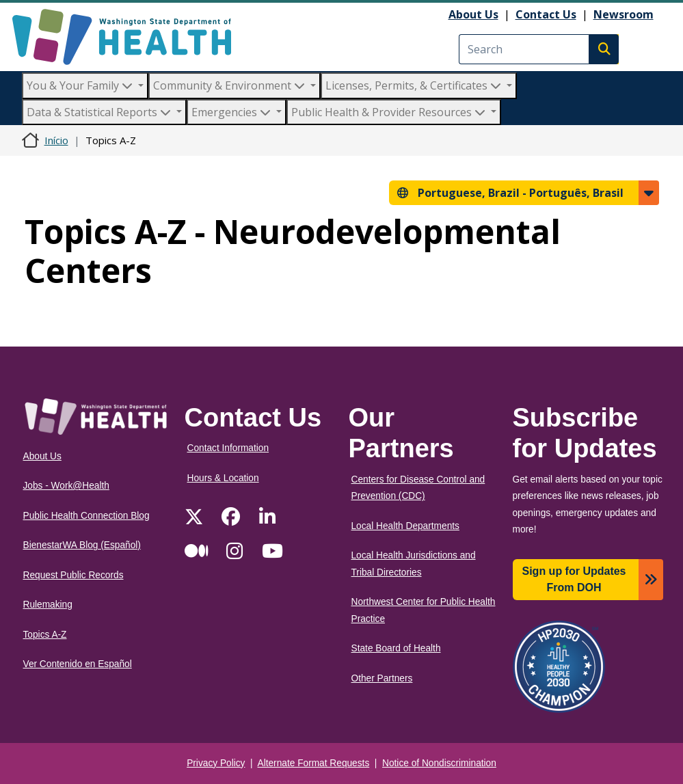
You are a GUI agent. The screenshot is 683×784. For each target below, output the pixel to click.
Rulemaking (48, 605)
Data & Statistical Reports (100, 112)
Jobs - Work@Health (66, 486)
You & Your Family (81, 85)
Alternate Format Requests (314, 763)
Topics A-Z (45, 635)
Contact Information (228, 448)
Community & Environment (230, 85)
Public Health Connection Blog (86, 516)
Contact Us (546, 14)
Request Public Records (73, 575)
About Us (473, 14)
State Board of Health (396, 648)
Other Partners (382, 678)
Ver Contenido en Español (78, 664)
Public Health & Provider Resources (390, 112)
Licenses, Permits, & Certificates (415, 85)
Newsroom (624, 14)
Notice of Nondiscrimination (439, 763)
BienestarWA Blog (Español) (82, 545)
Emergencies (232, 112)
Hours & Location (223, 478)
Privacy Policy (216, 763)
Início (56, 140)
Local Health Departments (405, 526)
